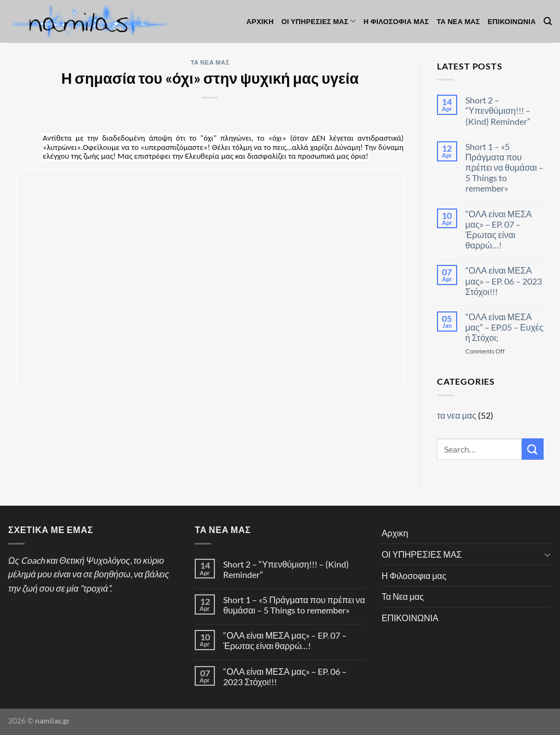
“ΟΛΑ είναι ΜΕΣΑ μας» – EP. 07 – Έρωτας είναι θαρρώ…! (499, 230)
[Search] (548, 21)
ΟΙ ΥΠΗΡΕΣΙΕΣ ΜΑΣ (319, 21)
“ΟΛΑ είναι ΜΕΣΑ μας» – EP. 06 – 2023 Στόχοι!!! (504, 280)
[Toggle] (547, 554)
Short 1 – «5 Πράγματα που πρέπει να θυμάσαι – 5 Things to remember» (504, 167)
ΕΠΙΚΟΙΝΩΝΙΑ (512, 21)
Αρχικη (260, 21)
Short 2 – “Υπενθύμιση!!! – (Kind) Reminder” (498, 110)
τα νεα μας (210, 62)
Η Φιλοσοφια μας (396, 21)
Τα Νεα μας (459, 21)
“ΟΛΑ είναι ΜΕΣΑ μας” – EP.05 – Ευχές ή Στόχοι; (504, 327)
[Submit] (533, 449)
